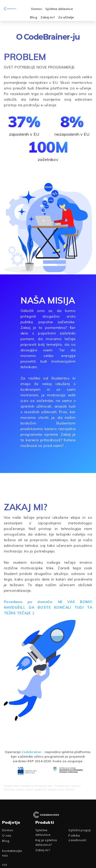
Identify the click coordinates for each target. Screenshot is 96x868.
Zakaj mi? (48, 17)
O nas (7, 835)
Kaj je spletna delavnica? (46, 842)
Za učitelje (66, 17)
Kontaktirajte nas (12, 853)
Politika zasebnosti (77, 838)
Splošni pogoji (80, 830)
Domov (37, 9)
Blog (33, 17)
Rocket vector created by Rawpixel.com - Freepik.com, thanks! (42, 786)
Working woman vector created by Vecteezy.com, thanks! (39, 789)
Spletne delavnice (59, 9)
